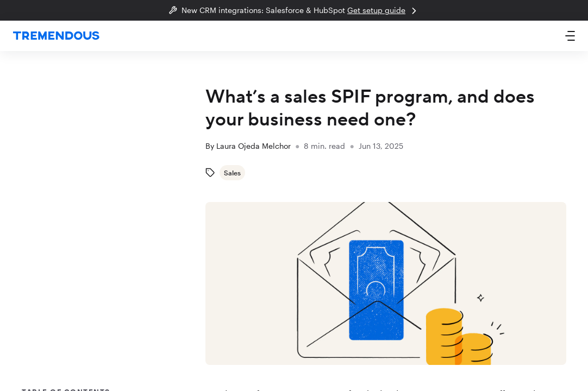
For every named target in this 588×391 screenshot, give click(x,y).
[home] (56, 36)
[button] (570, 36)
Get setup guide (383, 11)
